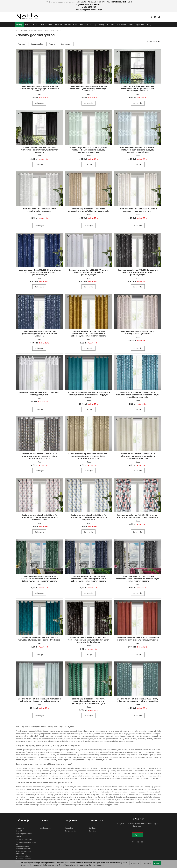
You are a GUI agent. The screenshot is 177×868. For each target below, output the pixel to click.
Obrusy (93, 25)
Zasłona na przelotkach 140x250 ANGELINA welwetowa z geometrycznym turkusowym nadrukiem (39, 89)
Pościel (36, 25)
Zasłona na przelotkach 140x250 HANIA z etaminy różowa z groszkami (138, 332)
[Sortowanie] (153, 42)
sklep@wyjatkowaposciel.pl (89, 10)
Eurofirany (93, 828)
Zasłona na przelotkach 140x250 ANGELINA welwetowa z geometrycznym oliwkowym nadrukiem (88, 89)
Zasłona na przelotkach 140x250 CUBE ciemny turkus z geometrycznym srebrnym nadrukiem (138, 700)
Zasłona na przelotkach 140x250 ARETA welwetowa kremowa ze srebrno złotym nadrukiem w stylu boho (138, 456)
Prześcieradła (47, 25)
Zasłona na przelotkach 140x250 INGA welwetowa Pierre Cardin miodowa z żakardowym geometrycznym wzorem (88, 334)
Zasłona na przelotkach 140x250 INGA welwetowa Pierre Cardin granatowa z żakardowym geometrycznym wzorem (88, 579)
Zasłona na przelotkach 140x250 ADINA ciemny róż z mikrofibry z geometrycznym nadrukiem (138, 516)
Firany (27, 25)
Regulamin (20, 825)
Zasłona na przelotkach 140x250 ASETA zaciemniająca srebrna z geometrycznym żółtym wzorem (88, 517)
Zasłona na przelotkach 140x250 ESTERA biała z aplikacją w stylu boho (39, 394)
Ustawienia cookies (23, 856)
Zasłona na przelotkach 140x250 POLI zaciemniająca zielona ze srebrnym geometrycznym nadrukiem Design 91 (88, 701)
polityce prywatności (96, 865)
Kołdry (102, 25)
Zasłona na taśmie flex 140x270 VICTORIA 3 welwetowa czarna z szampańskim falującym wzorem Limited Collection (88, 640)
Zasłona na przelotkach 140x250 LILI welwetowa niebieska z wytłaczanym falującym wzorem (39, 700)
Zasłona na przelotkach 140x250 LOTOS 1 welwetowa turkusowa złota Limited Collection (39, 639)
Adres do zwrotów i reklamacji (23, 849)
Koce (75, 25)
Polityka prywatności (24, 830)
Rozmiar (22, 44)
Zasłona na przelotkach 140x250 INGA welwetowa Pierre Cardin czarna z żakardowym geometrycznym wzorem (138, 579)
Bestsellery (121, 25)
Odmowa (147, 863)
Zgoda (157, 863)
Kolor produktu (38, 44)
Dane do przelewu (23, 853)
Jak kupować (45, 825)
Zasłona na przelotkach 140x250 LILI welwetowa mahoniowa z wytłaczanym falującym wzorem (138, 639)
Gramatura (67, 44)
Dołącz (138, 835)
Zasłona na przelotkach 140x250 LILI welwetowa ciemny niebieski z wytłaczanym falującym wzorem (88, 395)
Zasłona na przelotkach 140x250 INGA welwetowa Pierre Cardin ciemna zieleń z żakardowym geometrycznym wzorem (39, 579)
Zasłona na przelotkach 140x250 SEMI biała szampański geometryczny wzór (138, 210)
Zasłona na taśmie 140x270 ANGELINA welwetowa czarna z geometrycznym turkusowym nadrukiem (138, 89)
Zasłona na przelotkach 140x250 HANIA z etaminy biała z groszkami (39, 210)
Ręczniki (58, 25)
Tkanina (53, 44)
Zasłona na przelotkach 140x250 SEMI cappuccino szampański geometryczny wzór (88, 210)
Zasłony (19, 25)
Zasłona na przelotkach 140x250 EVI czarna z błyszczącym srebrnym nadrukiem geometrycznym (138, 272)
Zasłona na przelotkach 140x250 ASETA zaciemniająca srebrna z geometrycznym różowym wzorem (39, 517)
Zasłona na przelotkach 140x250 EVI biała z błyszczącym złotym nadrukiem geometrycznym (88, 272)
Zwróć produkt (21, 859)
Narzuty (67, 25)
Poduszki (111, 25)
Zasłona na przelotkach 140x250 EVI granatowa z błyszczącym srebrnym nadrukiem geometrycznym (39, 272)
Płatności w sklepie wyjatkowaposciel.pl (24, 844)
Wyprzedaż (140, 25)
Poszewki (84, 25)
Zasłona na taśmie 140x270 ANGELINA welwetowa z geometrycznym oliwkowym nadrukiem (39, 150)
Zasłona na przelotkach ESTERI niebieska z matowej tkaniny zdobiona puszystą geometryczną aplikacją (138, 150)
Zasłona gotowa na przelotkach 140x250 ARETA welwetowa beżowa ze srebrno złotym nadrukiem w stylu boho (88, 456)
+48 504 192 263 (89, 7)
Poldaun (93, 825)
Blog (149, 25)
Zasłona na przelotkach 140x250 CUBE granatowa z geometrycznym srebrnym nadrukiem (39, 334)
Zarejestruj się (70, 828)
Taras (131, 25)
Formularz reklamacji (24, 836)
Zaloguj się (69, 825)
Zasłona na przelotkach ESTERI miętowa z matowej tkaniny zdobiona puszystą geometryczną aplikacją (88, 150)
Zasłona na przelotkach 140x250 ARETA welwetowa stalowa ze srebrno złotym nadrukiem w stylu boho (39, 456)
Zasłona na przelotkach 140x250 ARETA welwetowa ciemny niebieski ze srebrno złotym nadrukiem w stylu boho (138, 395)
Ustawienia (135, 863)
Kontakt (19, 828)
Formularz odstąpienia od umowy (26, 840)
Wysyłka (19, 833)
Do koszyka (39, 103)
